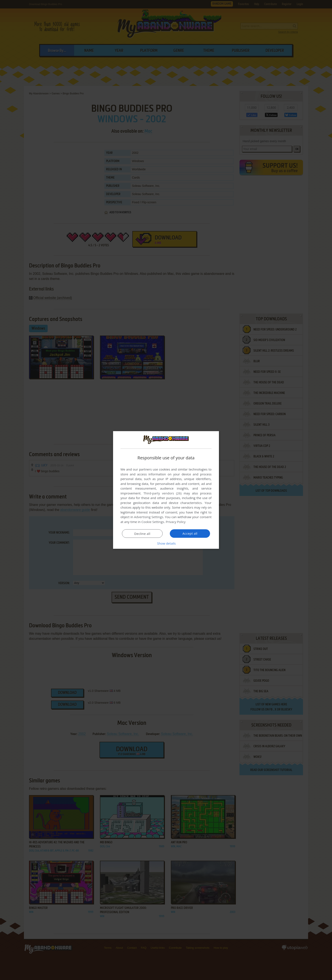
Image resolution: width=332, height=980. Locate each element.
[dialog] (166, 490)
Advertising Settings (149, 517)
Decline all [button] (142, 534)
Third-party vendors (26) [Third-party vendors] (162, 493)
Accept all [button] (190, 533)
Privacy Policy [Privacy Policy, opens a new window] (176, 522)
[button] (166, 543)
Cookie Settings (153, 522)
